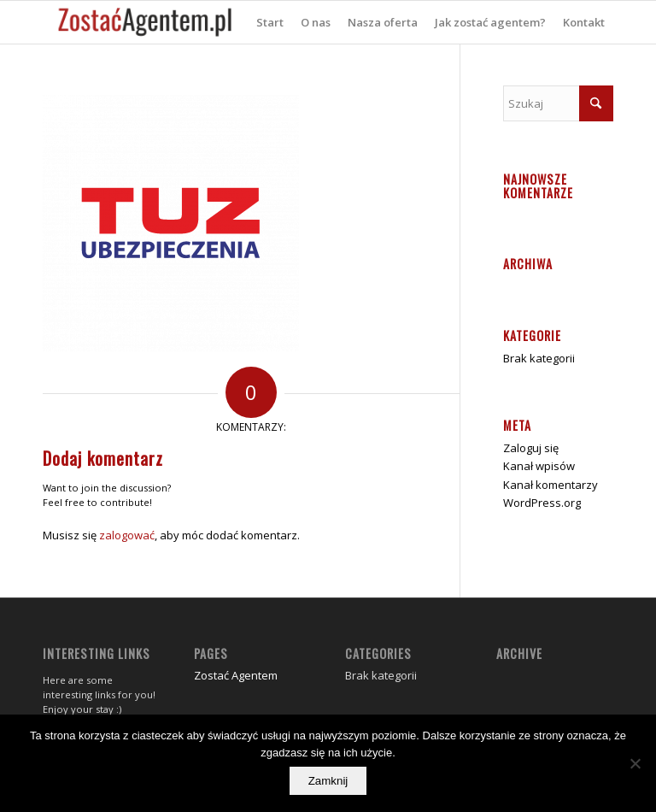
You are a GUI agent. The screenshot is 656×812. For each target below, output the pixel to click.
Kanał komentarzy (551, 485)
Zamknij (328, 781)
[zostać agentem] (145, 22)
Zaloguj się (531, 448)
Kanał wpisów (539, 466)
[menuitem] (270, 22)
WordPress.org (542, 503)
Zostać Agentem (236, 675)
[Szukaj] (558, 103)
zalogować (127, 535)
